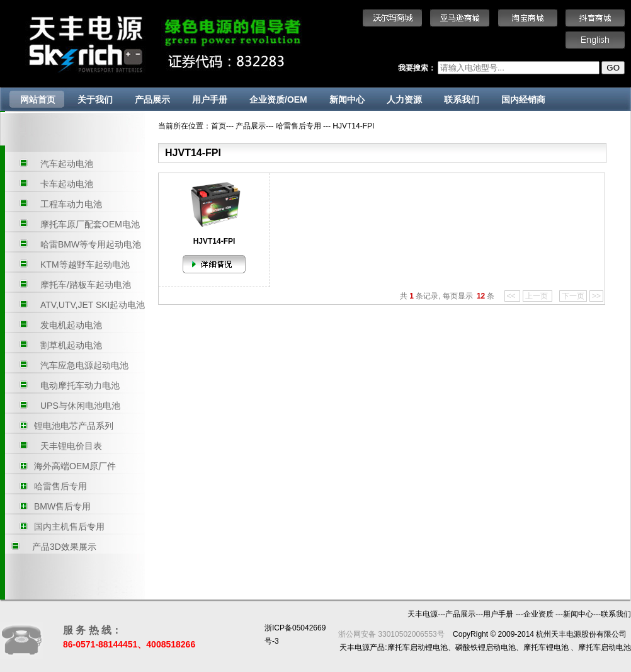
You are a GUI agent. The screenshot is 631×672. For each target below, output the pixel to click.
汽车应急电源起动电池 (84, 365)
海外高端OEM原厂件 (75, 466)
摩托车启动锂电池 (418, 647)
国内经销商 (523, 100)
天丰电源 (423, 614)
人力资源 (404, 100)
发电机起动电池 (71, 325)
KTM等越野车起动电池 (85, 265)
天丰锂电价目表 (71, 446)
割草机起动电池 (71, 345)
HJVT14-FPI (353, 126)
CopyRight (470, 634)
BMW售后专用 (62, 506)
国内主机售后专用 (69, 527)
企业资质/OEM (278, 100)
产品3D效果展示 (64, 547)
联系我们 (462, 100)
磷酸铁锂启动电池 (486, 647)
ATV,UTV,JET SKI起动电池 (93, 305)
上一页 (537, 296)
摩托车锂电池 (546, 647)
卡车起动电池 (67, 184)
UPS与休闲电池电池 (80, 406)
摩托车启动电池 (605, 647)
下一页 (573, 296)
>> (596, 296)
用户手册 (210, 100)
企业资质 (539, 614)
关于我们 (95, 100)
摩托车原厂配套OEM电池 (90, 224)
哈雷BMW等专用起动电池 (91, 244)
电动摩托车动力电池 (80, 385)
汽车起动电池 (67, 164)
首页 (219, 126)
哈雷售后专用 (60, 486)
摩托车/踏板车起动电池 (86, 285)
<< (512, 296)
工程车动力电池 (71, 204)
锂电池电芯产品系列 (74, 426)
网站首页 (38, 100)
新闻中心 (347, 100)
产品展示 (152, 100)
